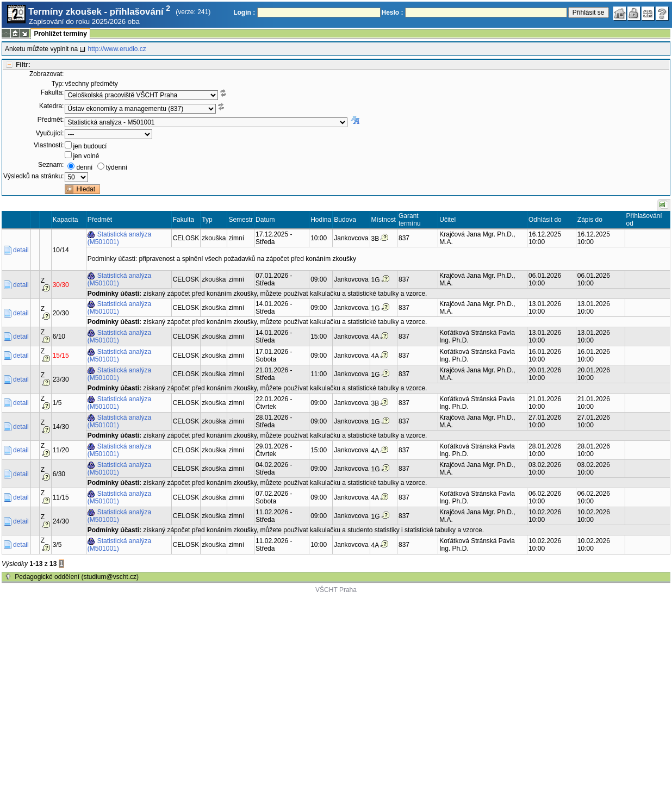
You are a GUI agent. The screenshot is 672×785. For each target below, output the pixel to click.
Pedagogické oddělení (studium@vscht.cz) (77, 577)
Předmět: (51, 120)
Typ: (58, 84)
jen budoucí (90, 146)
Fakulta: (52, 92)
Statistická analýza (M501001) (119, 238)
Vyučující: (50, 133)
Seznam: (51, 165)
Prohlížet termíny (60, 34)
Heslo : (393, 13)
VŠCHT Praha (336, 590)
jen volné (86, 156)
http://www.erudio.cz (117, 49)
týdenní (117, 167)
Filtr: (23, 65)
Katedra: (51, 106)
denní (84, 167)
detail (21, 250)
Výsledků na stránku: (33, 176)
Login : (244, 13)
